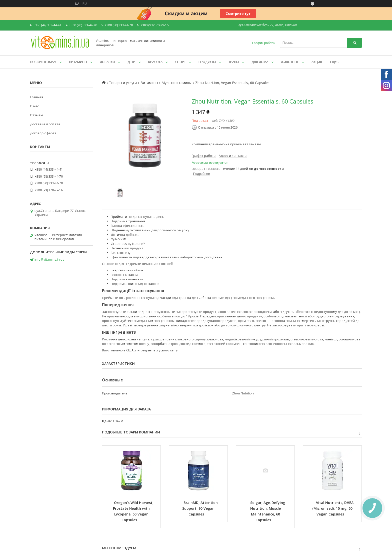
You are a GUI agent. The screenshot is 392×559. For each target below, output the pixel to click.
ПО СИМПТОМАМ (43, 62)
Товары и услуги (123, 83)
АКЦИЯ (317, 62)
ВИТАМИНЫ (78, 62)
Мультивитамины (176, 83)
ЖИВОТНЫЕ (290, 62)
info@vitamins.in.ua (49, 259)
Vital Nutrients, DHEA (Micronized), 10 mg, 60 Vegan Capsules (333, 508)
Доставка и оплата (45, 124)
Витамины (149, 83)
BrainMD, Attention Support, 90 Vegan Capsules (200, 508)
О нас (34, 106)
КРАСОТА (155, 62)
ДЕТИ (131, 62)
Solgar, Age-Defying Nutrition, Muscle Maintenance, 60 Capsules (268, 511)
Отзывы (36, 115)
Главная (36, 97)
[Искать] (355, 43)
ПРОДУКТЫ (207, 62)
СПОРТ (180, 62)
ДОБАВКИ (107, 62)
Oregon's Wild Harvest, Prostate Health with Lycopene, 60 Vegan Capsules (134, 511)
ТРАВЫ (234, 62)
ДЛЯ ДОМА (260, 62)
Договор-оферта (43, 133)
